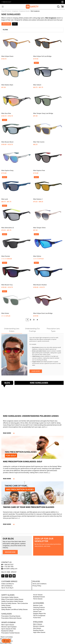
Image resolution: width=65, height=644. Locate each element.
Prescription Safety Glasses (10, 597)
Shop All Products (6, 11)
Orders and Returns (8, 584)
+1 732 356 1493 (7, 567)
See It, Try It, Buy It (7, 588)
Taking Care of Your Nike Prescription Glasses (29, 507)
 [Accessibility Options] (62, 2)
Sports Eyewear (8, 622)
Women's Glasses (39, 626)
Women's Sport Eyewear (9, 627)
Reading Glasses (38, 630)
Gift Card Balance (7, 586)
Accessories (39, 603)
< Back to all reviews (6, 637)
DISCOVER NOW (10, 552)
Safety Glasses (8, 595)
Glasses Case (37, 611)
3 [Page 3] (34, 320)
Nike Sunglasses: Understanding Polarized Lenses (31, 416)
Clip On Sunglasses (39, 616)
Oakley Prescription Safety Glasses (12, 601)
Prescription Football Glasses (10, 633)
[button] (58, 7)
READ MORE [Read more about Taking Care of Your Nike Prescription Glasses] (8, 524)
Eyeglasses (38, 622)
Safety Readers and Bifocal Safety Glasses (14, 609)
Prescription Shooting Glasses (11, 616)
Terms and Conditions (40, 584)
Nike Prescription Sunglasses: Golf (23, 462)
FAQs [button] (15, 24)
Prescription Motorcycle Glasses (11, 618)
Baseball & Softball (7, 631)
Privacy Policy (37, 586)
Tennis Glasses (38, 599)
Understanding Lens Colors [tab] (12, 330)
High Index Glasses (39, 632)
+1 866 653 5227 (6, 2)
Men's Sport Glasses (8, 625)
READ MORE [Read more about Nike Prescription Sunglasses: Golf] (8, 479)
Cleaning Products (39, 607)
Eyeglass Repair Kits (39, 614)
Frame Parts (37, 618)
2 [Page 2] (31, 320)
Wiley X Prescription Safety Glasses (12, 599)
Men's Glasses (38, 624)
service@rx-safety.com (9, 569)
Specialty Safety (6, 607)
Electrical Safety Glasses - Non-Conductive (15, 603)
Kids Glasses (37, 628)
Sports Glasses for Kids (9, 629)
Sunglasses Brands (24, 11)
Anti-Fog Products (39, 609)
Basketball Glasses (39, 597)
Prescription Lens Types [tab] (53, 330)
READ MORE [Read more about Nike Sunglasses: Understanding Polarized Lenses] (8, 433)
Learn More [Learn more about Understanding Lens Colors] (36, 371)
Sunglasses (15, 11)
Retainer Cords (38, 605)
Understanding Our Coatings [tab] (32, 330)
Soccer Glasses (38, 595)
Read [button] (4, 24)
